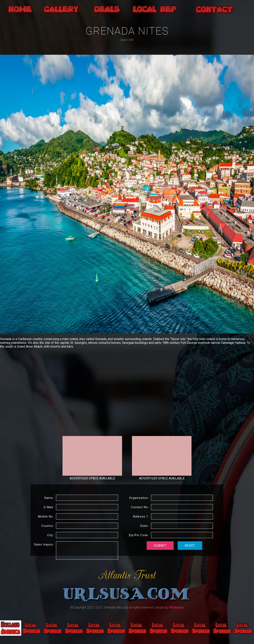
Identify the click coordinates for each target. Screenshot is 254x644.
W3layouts (176, 607)
